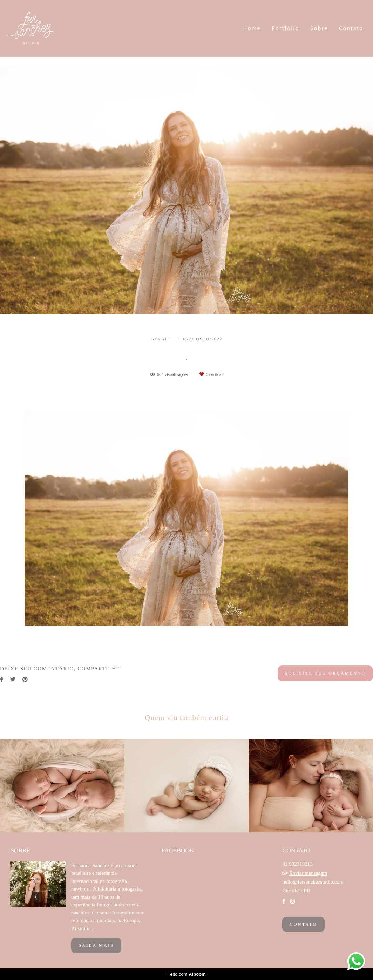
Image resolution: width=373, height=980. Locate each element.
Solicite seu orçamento (325, 673)
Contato (351, 28)
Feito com (186, 974)
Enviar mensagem (308, 873)
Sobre (319, 28)
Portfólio (285, 28)
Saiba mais (96, 945)
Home (252, 28)
